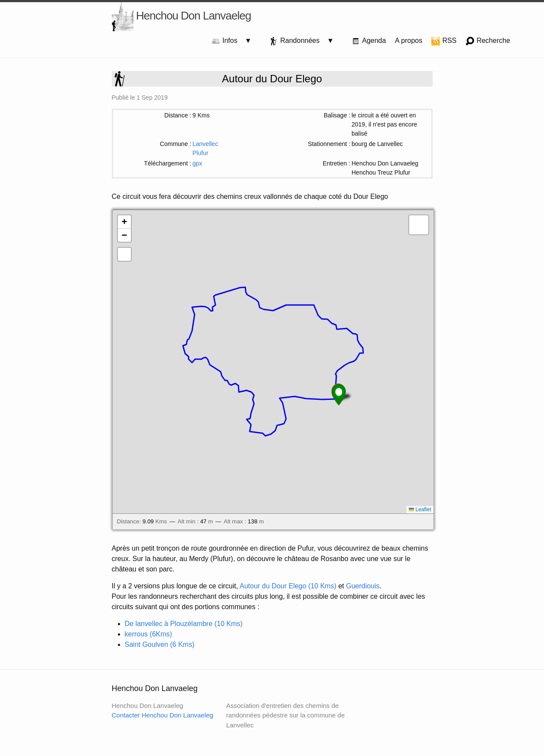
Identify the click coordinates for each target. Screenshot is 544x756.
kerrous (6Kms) (148, 634)
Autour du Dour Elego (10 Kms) (288, 586)
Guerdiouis (363, 586)
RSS (444, 41)
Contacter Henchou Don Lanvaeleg (163, 715)
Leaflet (420, 509)
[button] (339, 395)
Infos (228, 41)
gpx (197, 163)
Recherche (488, 41)
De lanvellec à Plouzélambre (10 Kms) (184, 624)
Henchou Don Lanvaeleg (181, 17)
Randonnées (298, 41)
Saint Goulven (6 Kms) (160, 644)
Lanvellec (205, 144)
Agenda (369, 41)
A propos (409, 41)
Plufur (200, 153)
